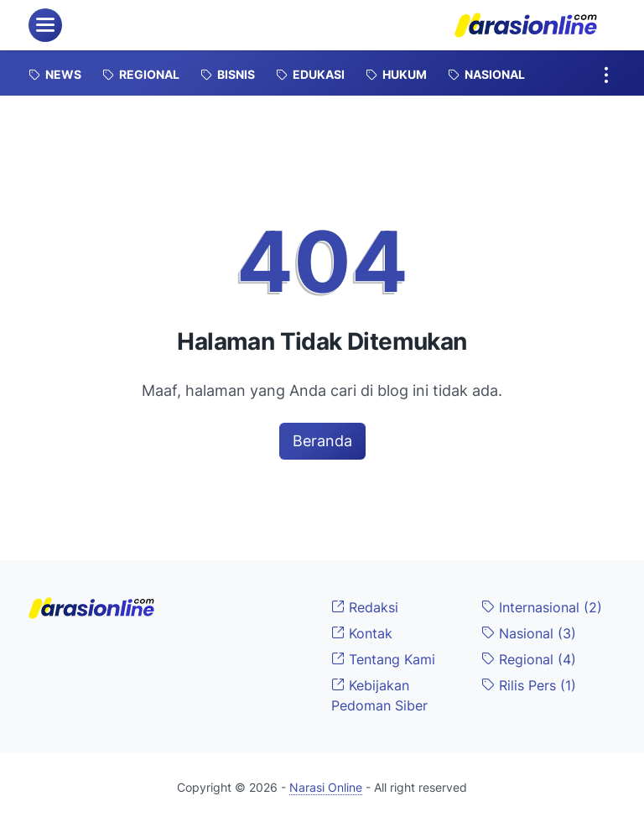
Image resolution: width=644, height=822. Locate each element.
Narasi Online (326, 787)
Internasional (542, 607)
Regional (529, 659)
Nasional (529, 633)
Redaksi (365, 607)
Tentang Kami (383, 659)
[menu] (45, 25)
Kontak (362, 633)
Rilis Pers (529, 685)
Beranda (322, 441)
